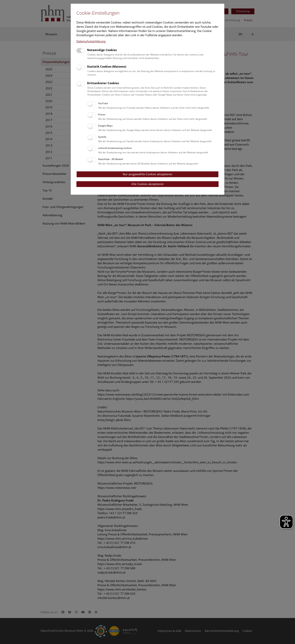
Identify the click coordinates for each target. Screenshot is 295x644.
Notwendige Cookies (102, 50)
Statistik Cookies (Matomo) (107, 66)
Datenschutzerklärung (91, 41)
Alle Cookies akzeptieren (147, 184)
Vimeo (102, 114)
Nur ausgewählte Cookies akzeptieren (147, 174)
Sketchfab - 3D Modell (111, 159)
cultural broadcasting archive (115, 148)
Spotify (102, 137)
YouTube (103, 103)
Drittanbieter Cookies (103, 83)
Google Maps (105, 126)
